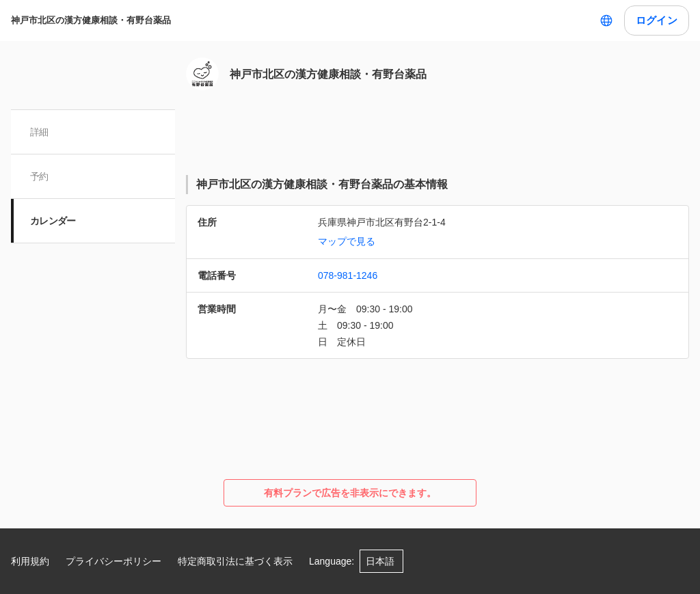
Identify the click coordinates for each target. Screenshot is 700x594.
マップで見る (347, 241)
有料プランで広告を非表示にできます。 (350, 493)
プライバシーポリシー (113, 561)
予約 (39, 176)
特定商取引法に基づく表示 (235, 561)
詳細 (39, 132)
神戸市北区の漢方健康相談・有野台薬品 (91, 20)
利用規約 (30, 561)
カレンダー (53, 221)
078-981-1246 (348, 275)
